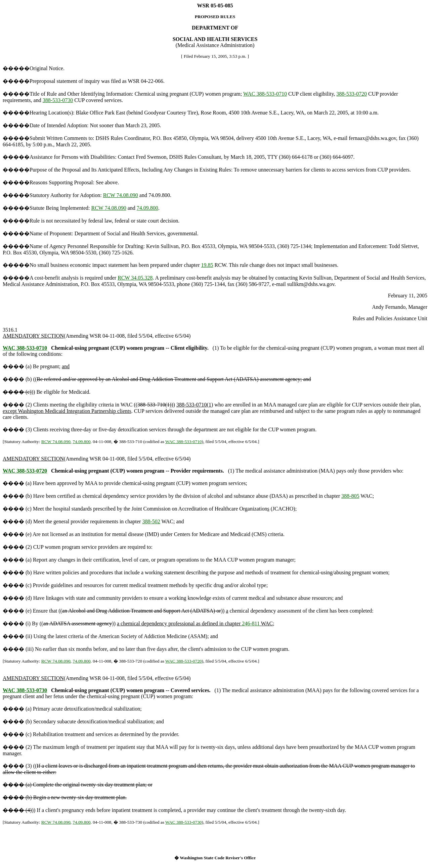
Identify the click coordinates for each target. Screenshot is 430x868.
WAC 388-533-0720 (25, 471)
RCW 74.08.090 (121, 195)
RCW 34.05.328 (135, 278)
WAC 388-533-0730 (25, 690)
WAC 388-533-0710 (265, 94)
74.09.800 (147, 208)
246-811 (251, 623)
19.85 (207, 265)
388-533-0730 (58, 100)
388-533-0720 (352, 94)
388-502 (151, 521)
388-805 (350, 496)
